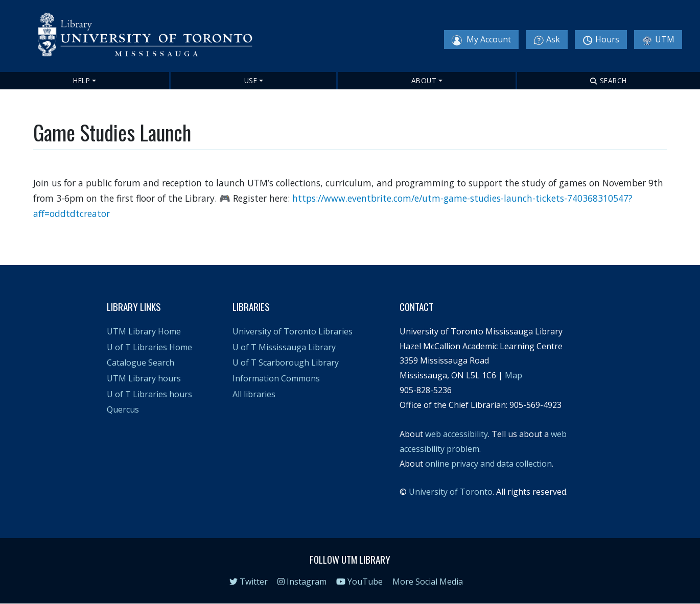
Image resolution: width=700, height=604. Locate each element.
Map (514, 375)
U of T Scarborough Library (286, 363)
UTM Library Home (144, 331)
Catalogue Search (141, 363)
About (424, 80)
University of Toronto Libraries (293, 331)
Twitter (249, 582)
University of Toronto (451, 492)
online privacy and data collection (488, 464)
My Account (481, 40)
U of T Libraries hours (149, 394)
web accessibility (457, 434)
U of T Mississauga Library (284, 347)
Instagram (302, 582)
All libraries (254, 394)
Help (81, 80)
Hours (601, 40)
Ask (547, 40)
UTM (658, 40)
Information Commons (276, 378)
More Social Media (428, 582)
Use (251, 80)
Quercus (123, 409)
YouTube (359, 582)
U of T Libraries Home (149, 347)
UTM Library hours (144, 378)
